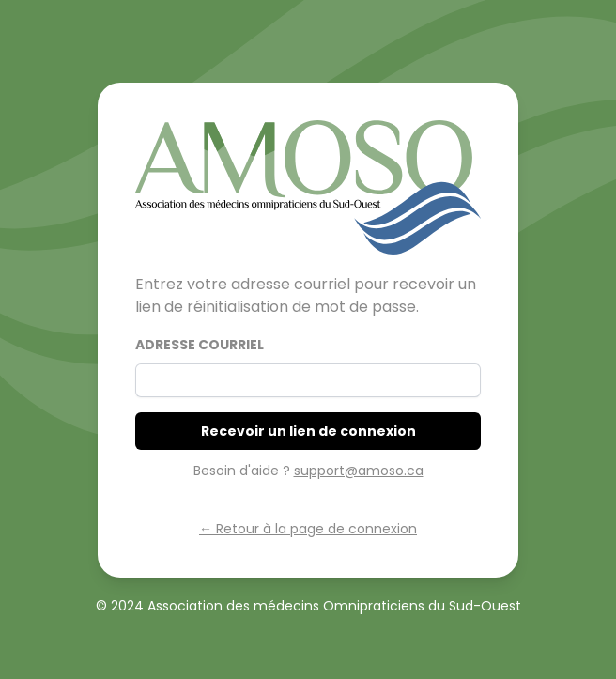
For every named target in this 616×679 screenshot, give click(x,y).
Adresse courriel (200, 345)
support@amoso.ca (359, 471)
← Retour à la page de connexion (308, 529)
